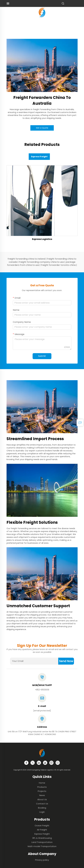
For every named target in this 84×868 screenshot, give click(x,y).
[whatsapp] (58, 763)
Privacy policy (42, 860)
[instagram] (51, 763)
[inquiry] (80, 423)
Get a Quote (42, 128)
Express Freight (42, 834)
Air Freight (42, 830)
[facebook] (26, 763)
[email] (42, 711)
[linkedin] (39, 763)
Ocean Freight (42, 826)
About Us (42, 799)
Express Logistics (42, 239)
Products (42, 787)
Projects (42, 791)
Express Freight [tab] (39, 157)
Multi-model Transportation (42, 846)
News (42, 795)
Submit (42, 356)
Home (42, 783)
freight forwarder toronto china (58, 265)
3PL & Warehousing (42, 838)
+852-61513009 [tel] (42, 690)
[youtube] (45, 763)
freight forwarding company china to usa (41, 262)
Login (42, 812)
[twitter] (33, 763)
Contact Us (42, 804)
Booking (42, 808)
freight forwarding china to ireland (26, 259)
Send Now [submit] (66, 661)
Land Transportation (42, 842)
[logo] (42, 12)
